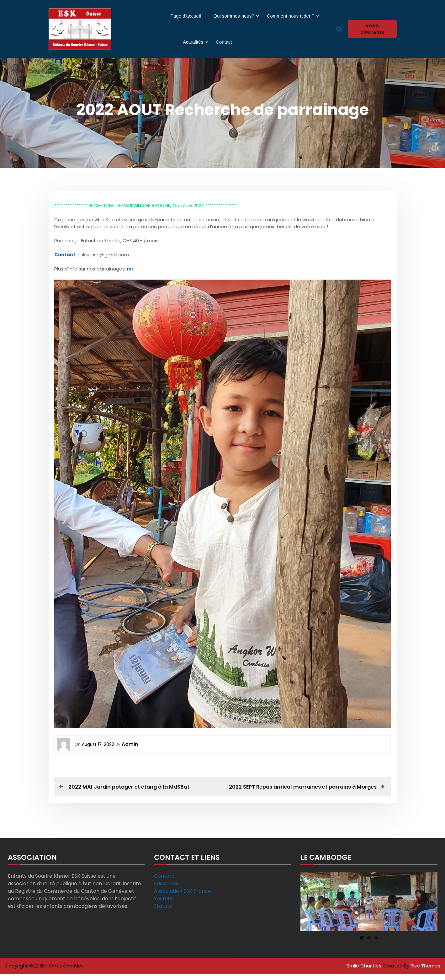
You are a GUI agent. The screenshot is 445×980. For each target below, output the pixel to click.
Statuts (163, 913)
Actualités (193, 42)
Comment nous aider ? (291, 16)
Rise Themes (425, 972)
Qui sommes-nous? (234, 16)
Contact (224, 42)
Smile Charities (365, 972)
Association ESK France (183, 898)
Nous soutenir (372, 29)
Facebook (166, 890)
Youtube (164, 905)
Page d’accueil (186, 16)
